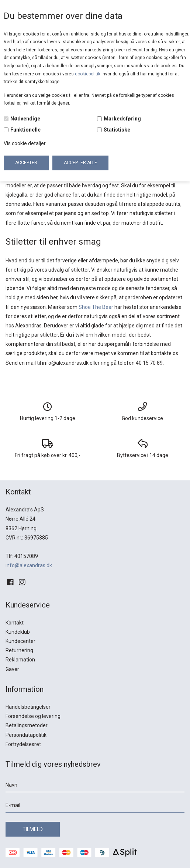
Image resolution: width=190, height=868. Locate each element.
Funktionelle (25, 130)
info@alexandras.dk (29, 565)
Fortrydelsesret (23, 744)
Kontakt (15, 623)
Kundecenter (20, 641)
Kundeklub (18, 632)
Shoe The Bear (96, 307)
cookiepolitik (88, 74)
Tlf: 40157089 (22, 556)
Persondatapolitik (26, 735)
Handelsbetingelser (28, 707)
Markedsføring (122, 119)
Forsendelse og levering (33, 716)
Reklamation (20, 660)
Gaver (12, 669)
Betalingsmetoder (27, 725)
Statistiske (117, 130)
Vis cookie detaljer (25, 143)
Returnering (19, 650)
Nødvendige (25, 119)
